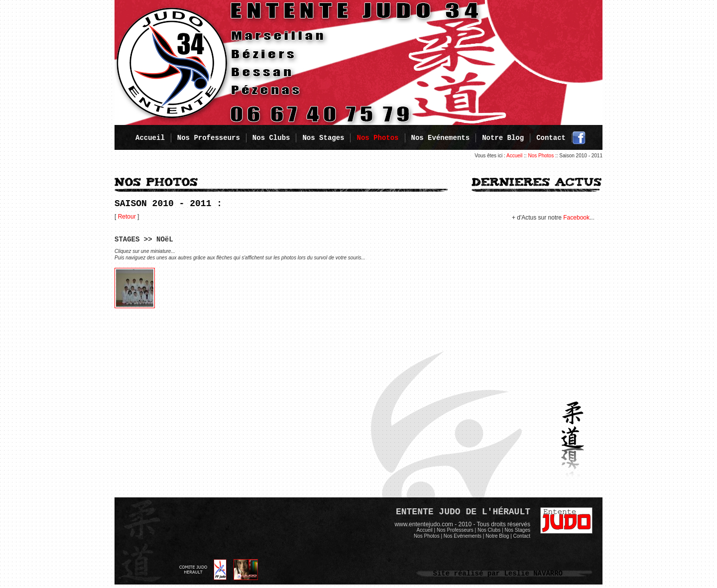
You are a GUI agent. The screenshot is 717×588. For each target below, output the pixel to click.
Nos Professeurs (209, 138)
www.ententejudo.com (423, 524)
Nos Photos (541, 156)
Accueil (150, 138)
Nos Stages (323, 138)
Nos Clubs (271, 138)
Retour (127, 217)
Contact (551, 138)
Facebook (576, 218)
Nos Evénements (441, 138)
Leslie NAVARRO (533, 574)
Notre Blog (503, 138)
